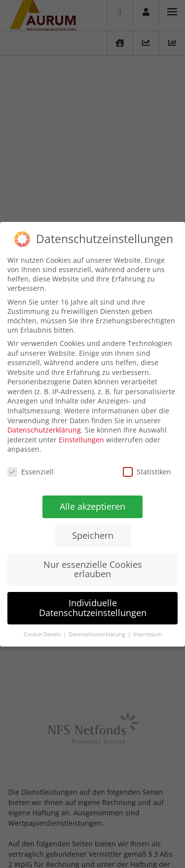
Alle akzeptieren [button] (92, 506)
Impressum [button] (147, 634)
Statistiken (147, 472)
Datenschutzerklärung (44, 430)
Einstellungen (81, 439)
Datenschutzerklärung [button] (97, 634)
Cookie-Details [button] (42, 634)
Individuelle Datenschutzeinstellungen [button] (92, 608)
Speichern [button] (92, 535)
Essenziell (31, 472)
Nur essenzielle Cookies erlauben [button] (92, 569)
